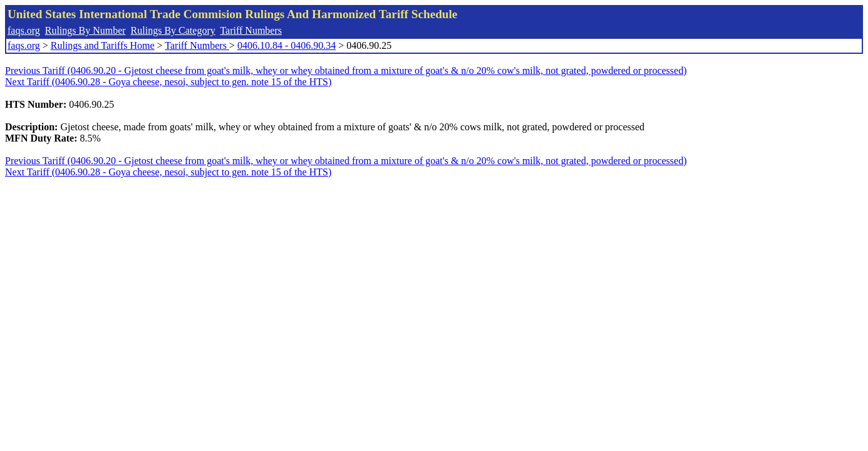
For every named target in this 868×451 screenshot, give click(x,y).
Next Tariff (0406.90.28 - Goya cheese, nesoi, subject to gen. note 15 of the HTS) (168, 82)
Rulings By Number (85, 30)
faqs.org (24, 30)
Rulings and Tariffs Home (103, 45)
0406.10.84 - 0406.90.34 (287, 45)
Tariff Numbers (251, 30)
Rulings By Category (173, 30)
